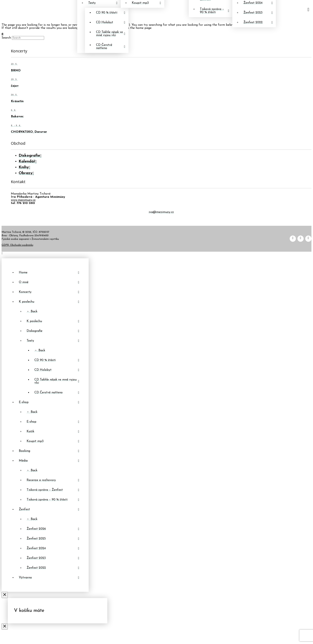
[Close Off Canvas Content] (5, 595)
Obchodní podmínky (22, 245)
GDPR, (6, 245)
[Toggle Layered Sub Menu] (49, 302)
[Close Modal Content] (5, 627)
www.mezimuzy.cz (23, 200)
